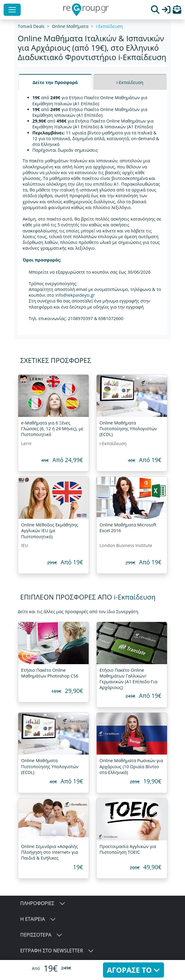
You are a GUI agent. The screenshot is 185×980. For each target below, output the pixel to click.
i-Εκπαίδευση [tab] (130, 82)
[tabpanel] (93, 212)
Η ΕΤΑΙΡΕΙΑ (33, 919)
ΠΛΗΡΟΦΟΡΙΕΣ (37, 903)
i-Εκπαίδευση (109, 26)
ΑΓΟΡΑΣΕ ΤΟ (134, 970)
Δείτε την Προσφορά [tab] (55, 82)
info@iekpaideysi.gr (75, 295)
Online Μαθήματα (70, 26)
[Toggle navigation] (12, 10)
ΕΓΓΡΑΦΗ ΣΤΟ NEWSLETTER (52, 951)
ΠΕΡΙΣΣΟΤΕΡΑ (36, 935)
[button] (177, 11)
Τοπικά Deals (31, 26)
